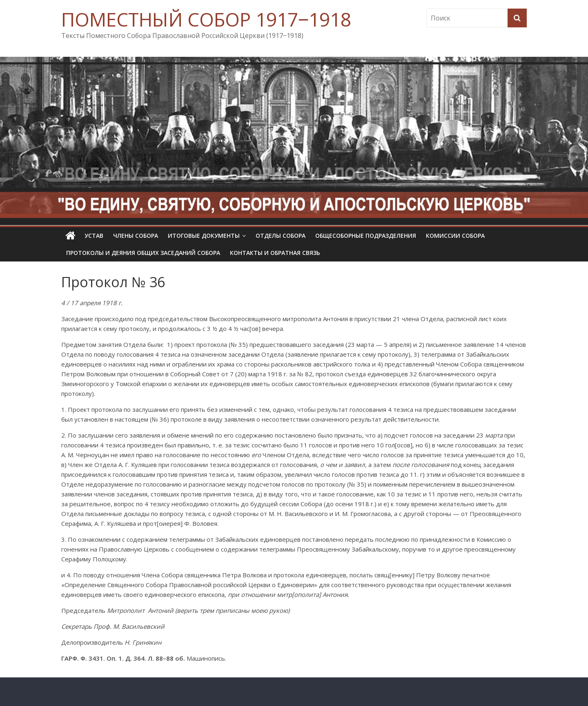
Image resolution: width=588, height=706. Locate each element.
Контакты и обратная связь (275, 253)
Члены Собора (136, 236)
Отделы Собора (281, 236)
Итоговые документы (204, 236)
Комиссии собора (455, 236)
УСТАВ (94, 236)
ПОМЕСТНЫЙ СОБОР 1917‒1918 (206, 19)
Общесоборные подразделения (366, 236)
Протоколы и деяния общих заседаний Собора (143, 253)
